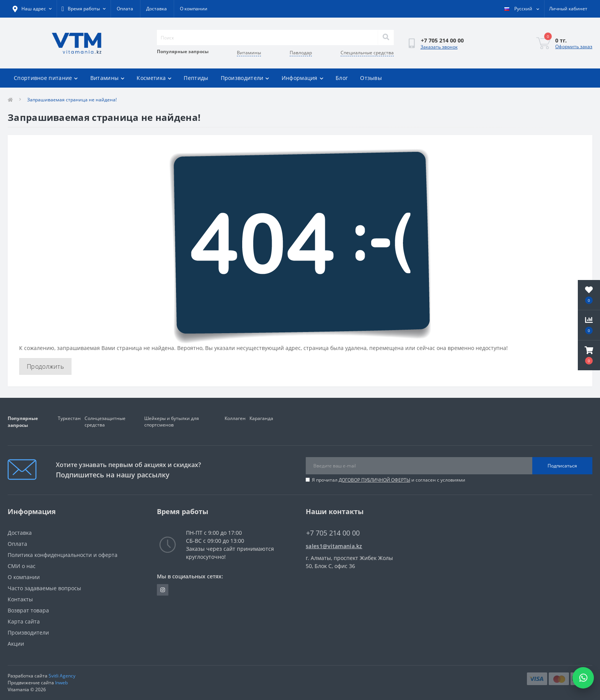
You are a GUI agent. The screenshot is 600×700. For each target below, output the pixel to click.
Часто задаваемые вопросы (44, 588)
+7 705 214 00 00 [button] (333, 533)
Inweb (61, 683)
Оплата (125, 9)
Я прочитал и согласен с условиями (389, 480)
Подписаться (562, 466)
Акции (16, 644)
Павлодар (301, 53)
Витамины (249, 53)
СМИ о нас (22, 566)
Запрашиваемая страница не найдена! (72, 100)
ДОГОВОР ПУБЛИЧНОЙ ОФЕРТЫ (374, 480)
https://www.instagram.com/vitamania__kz (163, 590)
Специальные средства (367, 53)
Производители (245, 78)
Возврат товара (28, 610)
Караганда (261, 418)
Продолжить (45, 366)
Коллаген (235, 418)
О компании (194, 9)
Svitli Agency (62, 676)
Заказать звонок (439, 47)
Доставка (157, 9)
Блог (342, 78)
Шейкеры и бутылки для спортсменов (172, 422)
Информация (302, 78)
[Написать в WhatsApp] (583, 678)
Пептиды (196, 78)
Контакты (20, 599)
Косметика (154, 78)
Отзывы (371, 78)
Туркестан (69, 418)
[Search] (386, 37)
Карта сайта (24, 621)
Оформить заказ (574, 46)
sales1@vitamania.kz (334, 546)
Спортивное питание (46, 78)
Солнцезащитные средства (105, 422)
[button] (589, 355)
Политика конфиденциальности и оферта (63, 555)
